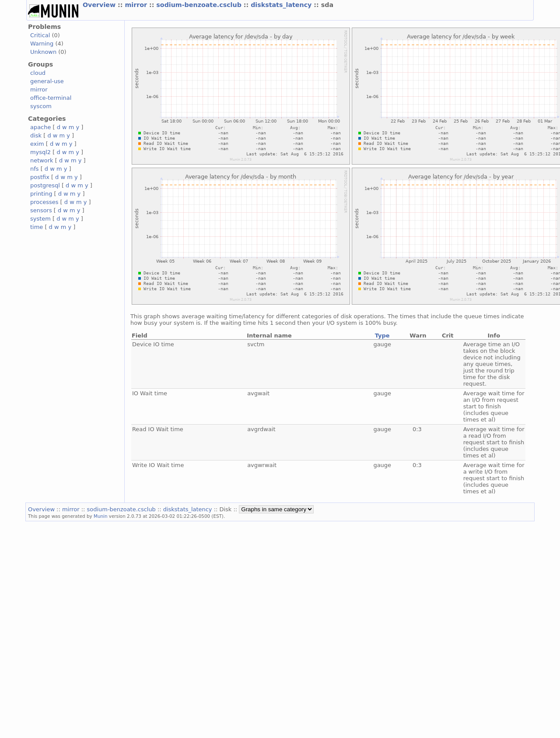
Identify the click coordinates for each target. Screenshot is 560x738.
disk (36, 135)
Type (382, 336)
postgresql (45, 185)
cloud (38, 73)
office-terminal (51, 98)
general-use (47, 81)
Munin (101, 516)
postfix (40, 177)
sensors (41, 210)
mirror (137, 5)
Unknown (43, 52)
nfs (35, 169)
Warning (42, 44)
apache (40, 127)
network (42, 160)
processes (44, 202)
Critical (40, 35)
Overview (100, 5)
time (37, 227)
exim (37, 144)
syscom (41, 106)
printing (41, 194)
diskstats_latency (282, 5)
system (40, 219)
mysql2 (40, 152)
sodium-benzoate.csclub (200, 5)
